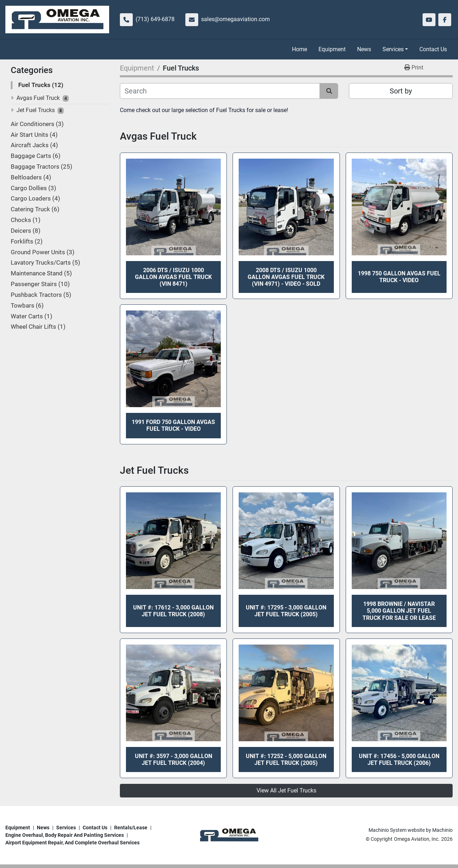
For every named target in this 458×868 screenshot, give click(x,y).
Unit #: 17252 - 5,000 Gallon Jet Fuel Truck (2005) (286, 759)
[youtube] (429, 20)
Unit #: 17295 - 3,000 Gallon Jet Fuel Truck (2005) (286, 611)
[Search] (220, 91)
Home (299, 49)
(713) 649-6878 (155, 19)
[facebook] (445, 20)
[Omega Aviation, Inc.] (229, 835)
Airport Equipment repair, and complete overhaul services (72, 843)
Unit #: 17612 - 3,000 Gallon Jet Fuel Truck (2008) (173, 611)
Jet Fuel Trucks (36, 110)
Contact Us (433, 49)
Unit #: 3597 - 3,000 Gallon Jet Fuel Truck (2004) (174, 759)
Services (393, 49)
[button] (395, 49)
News (364, 49)
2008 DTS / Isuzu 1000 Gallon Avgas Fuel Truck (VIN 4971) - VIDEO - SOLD (286, 277)
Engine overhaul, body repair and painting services (65, 835)
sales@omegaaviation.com (235, 19)
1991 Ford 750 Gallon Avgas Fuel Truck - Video (173, 425)
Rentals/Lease (131, 828)
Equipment (332, 49)
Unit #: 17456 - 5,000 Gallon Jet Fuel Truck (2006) (399, 759)
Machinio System (388, 830)
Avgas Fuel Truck (38, 98)
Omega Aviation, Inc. (417, 839)
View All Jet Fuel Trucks (286, 790)
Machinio (442, 830)
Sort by (401, 91)
